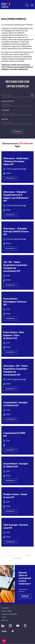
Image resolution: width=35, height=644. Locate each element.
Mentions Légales (7, 611)
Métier (5, 119)
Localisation (7, 101)
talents (6, 5)
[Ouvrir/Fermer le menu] (32, 5)
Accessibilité (5, 608)
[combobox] (17, 104)
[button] (17, 167)
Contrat (5, 110)
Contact (4, 617)
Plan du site (5, 620)
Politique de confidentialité (9, 614)
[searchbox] (17, 104)
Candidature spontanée (26, 596)
